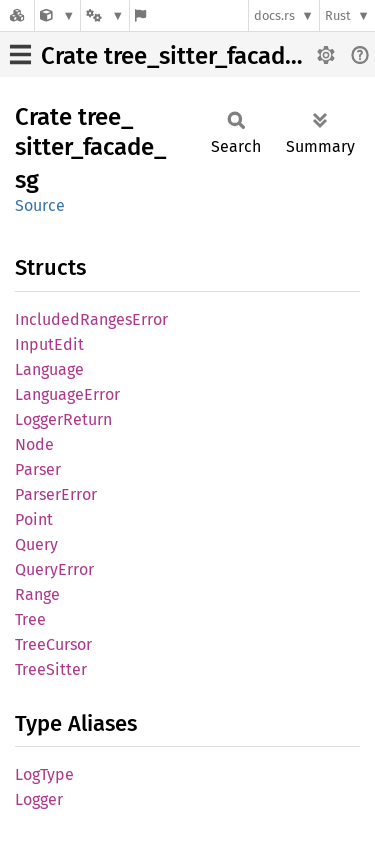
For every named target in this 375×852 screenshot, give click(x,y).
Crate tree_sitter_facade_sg (187, 56)
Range (37, 594)
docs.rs (274, 15)
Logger (39, 799)
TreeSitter (51, 669)
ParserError (56, 494)
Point (34, 519)
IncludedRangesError (91, 319)
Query (36, 544)
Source (40, 205)
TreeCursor (53, 644)
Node (34, 444)
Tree (30, 619)
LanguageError (67, 394)
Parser (38, 469)
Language (49, 369)
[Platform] (105, 15)
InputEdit (49, 344)
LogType (44, 774)
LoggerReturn (63, 419)
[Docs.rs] (17, 15)
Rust (338, 15)
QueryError (54, 569)
